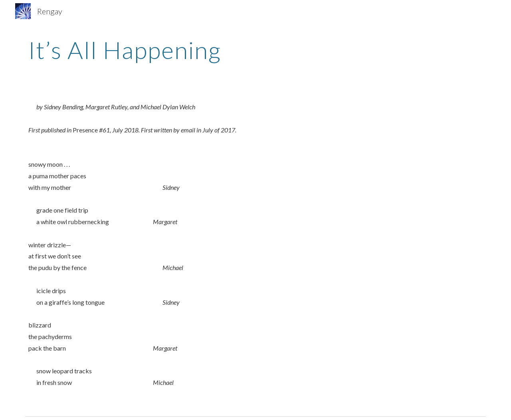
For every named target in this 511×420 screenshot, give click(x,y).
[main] (255, 50)
